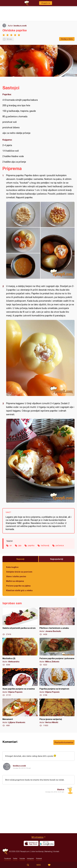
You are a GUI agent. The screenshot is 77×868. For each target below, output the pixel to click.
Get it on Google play (47, 843)
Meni (39, 865)
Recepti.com (5, 851)
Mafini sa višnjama (15, 581)
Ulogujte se (46, 3)
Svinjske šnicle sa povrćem (19, 572)
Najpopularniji (57, 559)
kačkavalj (45, 545)
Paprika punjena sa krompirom (57, 682)
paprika (31, 545)
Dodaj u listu (67, 39)
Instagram (30, 858)
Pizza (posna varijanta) (57, 713)
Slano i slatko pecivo (16, 576)
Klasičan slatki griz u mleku (19, 590)
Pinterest (39, 858)
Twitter (15, 858)
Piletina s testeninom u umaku (57, 622)
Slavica (61, 789)
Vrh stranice (37, 837)
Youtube (22, 858)
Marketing (48, 851)
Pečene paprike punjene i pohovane (57, 652)
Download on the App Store (31, 843)
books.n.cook (20, 26)
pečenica (60, 545)
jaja (20, 545)
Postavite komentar (64, 742)
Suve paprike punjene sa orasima (20, 682)
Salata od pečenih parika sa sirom (20, 622)
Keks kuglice (12, 567)
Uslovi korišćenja (37, 851)
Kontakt (56, 851)
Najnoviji (20, 559)
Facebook (8, 858)
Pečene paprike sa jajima (18, 586)
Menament (20, 713)
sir (11, 545)
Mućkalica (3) (20, 652)
